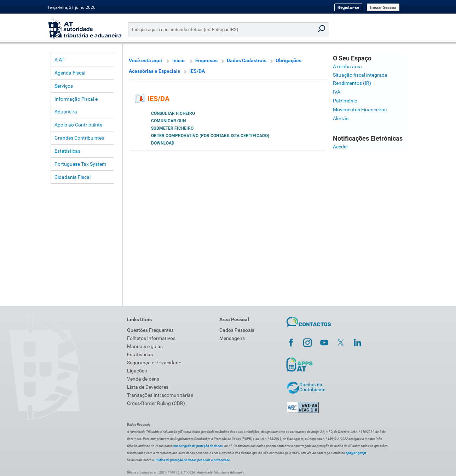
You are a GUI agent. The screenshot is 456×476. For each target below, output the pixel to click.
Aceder (340, 147)
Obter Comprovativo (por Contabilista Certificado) (210, 136)
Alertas (341, 118)
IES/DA (197, 71)
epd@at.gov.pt (356, 453)
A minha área (347, 66)
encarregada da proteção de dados (198, 446)
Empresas (206, 60)
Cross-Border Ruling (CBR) (156, 403)
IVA (337, 92)
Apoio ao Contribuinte (78, 125)
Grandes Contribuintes (79, 138)
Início (178, 60)
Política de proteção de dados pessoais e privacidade (192, 460)
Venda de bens (143, 379)
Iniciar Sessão (383, 7)
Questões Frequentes (150, 330)
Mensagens (232, 338)
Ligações (137, 371)
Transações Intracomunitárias (160, 395)
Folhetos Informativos (151, 338)
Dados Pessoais (237, 330)
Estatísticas (67, 151)
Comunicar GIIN (168, 121)
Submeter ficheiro (172, 128)
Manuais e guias (145, 346)
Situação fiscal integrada (360, 75)
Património (345, 101)
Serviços (64, 86)
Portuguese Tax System (80, 164)
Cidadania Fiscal (73, 177)
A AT (59, 60)
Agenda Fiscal (70, 73)
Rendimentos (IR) (352, 83)
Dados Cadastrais (247, 60)
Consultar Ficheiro (173, 113)
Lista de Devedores (148, 387)
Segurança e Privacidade (154, 363)
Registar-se (348, 7)
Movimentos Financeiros (360, 110)
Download (163, 143)
